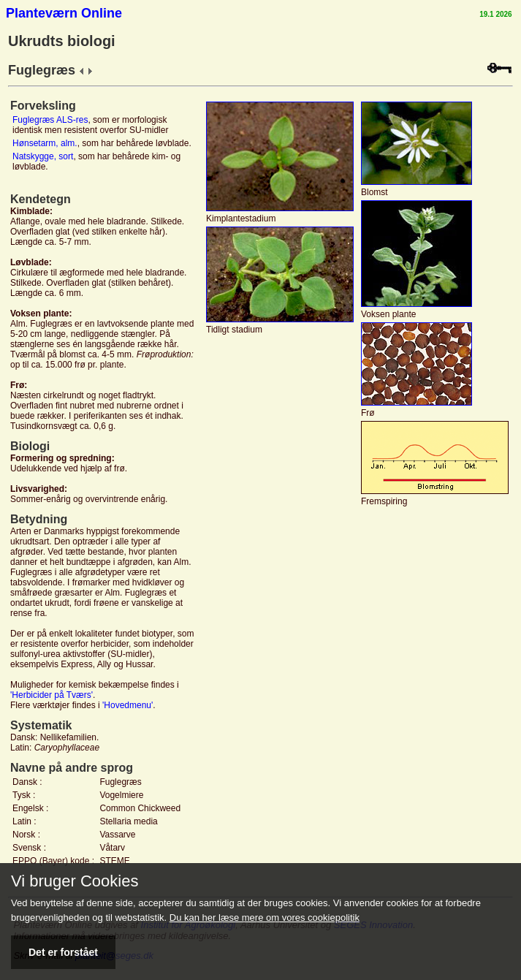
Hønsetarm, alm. (45, 143)
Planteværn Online (64, 13)
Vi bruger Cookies (75, 881)
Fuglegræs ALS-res (50, 120)
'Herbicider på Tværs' (52, 695)
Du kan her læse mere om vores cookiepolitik (265, 918)
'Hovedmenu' (128, 705)
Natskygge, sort (43, 156)
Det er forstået (63, 952)
